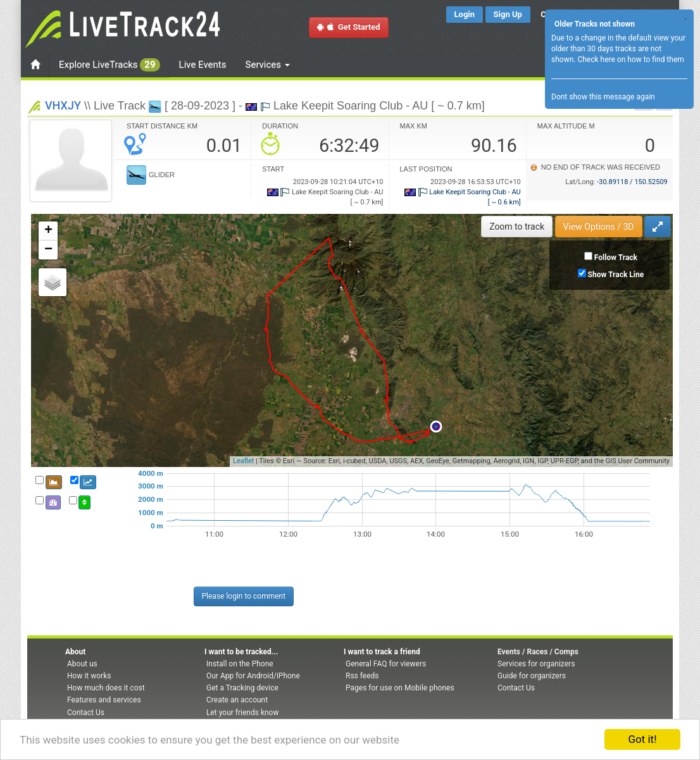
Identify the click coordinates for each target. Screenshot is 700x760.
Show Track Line (616, 275)
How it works (89, 676)
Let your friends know (242, 713)
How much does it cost (106, 688)
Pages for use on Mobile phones (400, 688)
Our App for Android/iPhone (253, 676)
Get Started (349, 27)
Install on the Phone (240, 664)
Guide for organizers (532, 676)
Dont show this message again (603, 97)
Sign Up (508, 14)
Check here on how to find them (630, 59)
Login (465, 14)
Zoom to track (517, 227)
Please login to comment (244, 596)
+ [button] (48, 231)
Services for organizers (536, 664)
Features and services (104, 700)
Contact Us (86, 713)
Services (268, 65)
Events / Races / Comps (538, 652)
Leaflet (243, 461)
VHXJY (63, 105)
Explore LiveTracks (109, 65)
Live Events (203, 65)
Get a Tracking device (242, 688)
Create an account (237, 700)
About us (82, 664)
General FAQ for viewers (386, 664)
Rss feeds (362, 676)
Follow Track (616, 258)
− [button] (48, 250)
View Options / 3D (599, 227)
